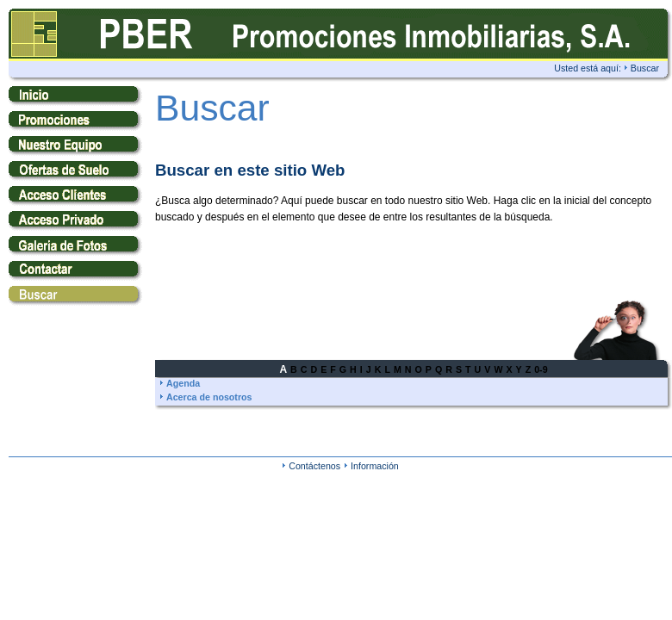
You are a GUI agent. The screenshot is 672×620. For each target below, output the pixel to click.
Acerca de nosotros (209, 397)
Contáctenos (314, 466)
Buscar (645, 68)
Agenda (183, 383)
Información (375, 466)
